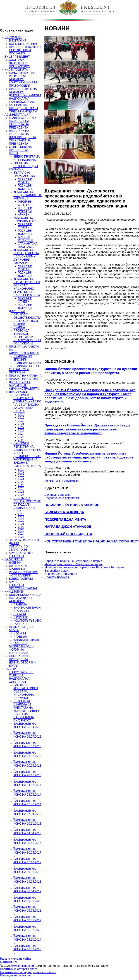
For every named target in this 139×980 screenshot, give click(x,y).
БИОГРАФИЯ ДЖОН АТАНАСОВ (27, 609)
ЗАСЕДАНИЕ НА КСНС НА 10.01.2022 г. (27, 920)
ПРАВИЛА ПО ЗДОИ (27, 363)
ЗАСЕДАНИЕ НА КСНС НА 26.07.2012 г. (27, 737)
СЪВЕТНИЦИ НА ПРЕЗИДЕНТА (20, 149)
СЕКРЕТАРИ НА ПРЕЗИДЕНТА (20, 142)
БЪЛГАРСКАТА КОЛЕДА (25, 595)
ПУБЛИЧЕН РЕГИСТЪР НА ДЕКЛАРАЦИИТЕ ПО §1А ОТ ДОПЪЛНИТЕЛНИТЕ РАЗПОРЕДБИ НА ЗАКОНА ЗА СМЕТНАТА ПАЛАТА (27, 455)
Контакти (6, 962)
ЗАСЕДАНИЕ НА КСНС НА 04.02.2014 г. (27, 785)
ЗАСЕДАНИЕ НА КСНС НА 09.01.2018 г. (27, 872)
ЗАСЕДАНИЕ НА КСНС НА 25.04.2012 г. (27, 727)
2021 (21, 424)
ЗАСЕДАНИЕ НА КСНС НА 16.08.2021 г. (27, 911)
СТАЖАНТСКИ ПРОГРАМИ (19, 371)
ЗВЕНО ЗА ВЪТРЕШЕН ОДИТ (26, 165)
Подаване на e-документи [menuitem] (62, 498)
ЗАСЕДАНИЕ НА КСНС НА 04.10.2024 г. (27, 940)
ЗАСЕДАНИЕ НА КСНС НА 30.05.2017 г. (27, 853)
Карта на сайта (21, 959)
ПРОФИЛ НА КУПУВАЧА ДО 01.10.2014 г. (25, 381)
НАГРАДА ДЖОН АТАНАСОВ (20, 600)
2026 (21, 440)
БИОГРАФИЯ (18, 41)
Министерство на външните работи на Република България (84, 567)
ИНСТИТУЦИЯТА (16, 70)
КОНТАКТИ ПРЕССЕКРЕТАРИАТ (23, 587)
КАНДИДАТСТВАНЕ (27, 640)
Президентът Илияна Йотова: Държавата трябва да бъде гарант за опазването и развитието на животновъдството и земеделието (87, 429)
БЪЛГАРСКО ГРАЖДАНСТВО (24, 174)
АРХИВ (14, 582)
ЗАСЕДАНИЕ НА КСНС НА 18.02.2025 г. (27, 949)
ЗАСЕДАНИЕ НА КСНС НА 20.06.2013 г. (27, 766)
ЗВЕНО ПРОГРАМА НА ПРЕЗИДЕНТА (27, 158)
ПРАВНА (19, 327)
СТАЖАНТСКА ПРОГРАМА (28, 245)
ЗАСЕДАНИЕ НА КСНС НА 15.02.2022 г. (27, 930)
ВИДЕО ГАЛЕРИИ (21, 579)
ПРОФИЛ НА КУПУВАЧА (25, 376)
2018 (21, 414)
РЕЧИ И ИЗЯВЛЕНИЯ (24, 572)
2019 (21, 418)
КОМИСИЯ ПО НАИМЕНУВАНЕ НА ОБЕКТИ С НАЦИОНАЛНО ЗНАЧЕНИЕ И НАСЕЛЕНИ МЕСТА (27, 287)
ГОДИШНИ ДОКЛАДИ (25, 187)
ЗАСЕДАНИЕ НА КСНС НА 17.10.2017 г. (27, 862)
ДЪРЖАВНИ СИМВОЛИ (25, 95)
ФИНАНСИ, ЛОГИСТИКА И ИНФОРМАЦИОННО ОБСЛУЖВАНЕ (27, 339)
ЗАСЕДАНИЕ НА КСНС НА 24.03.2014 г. (27, 795)
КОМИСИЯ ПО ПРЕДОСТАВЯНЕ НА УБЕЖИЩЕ (28, 195)
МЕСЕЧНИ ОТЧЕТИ (25, 181)
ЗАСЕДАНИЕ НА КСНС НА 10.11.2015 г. (27, 824)
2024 (21, 434)
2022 (21, 427)
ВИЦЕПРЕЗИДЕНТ (17, 57)
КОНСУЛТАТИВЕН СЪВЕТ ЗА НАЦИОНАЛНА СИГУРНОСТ (21, 677)
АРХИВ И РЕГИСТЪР (26, 239)
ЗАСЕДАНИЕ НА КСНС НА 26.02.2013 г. (27, 756)
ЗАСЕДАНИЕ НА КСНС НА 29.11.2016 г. (27, 843)
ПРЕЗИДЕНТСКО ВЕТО (25, 47)
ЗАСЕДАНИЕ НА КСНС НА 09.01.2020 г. (27, 901)
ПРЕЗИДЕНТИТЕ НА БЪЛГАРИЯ (23, 90)
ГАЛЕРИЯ (20, 624)
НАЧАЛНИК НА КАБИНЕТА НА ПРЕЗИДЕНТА (19, 124)
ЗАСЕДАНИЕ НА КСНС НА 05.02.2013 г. (27, 746)
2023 (21, 430)
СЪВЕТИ (10, 669)
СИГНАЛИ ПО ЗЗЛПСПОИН (18, 548)
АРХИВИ (24, 215)
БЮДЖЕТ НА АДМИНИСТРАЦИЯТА (24, 387)
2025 (21, 437)
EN (15, 962)
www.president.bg (22, 966)
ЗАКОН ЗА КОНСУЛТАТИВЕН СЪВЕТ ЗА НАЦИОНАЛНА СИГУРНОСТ (26, 691)
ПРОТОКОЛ (21, 331)
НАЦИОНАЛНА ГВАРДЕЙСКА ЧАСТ (22, 100)
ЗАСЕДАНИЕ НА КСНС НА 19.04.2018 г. (27, 882)
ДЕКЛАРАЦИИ (19, 392)
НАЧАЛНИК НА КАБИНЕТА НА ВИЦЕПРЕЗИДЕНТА (22, 134)
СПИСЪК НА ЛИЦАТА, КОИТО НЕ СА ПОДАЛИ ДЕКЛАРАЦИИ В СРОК (27, 505)
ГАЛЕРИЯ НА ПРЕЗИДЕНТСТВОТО (23, 107)
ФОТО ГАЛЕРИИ (20, 575)
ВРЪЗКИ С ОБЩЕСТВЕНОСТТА (27, 316)
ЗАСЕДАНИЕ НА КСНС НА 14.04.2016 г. (27, 833)
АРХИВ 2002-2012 (21, 553)
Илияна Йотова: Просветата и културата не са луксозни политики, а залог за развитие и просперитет (91, 371)
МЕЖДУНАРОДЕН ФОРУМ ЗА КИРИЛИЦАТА (21, 650)
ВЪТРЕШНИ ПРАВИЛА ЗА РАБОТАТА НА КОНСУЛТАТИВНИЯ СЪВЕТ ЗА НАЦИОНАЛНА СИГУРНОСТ (27, 711)
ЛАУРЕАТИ (21, 617)
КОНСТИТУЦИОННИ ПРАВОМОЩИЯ (23, 84)
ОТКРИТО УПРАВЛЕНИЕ (61, 481)
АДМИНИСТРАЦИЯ (18, 115)
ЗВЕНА (14, 153)
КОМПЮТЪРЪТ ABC (27, 621)
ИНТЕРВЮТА (18, 566)
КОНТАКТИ (16, 556)
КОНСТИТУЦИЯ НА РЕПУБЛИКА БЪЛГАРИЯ (22, 76)
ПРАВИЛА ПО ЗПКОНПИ (23, 358)
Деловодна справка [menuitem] (57, 495)
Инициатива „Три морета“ (61, 574)
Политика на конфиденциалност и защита (28, 972)
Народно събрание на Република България (73, 561)
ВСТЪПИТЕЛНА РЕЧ (23, 44)
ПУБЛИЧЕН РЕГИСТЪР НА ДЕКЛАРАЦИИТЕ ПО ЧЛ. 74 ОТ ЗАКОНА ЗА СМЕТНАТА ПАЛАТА (27, 403)
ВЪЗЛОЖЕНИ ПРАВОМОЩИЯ (20, 65)
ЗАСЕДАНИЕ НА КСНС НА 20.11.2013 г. (27, 775)
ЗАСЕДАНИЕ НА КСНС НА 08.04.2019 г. (27, 891)
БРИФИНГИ (17, 569)
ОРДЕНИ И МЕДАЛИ (23, 111)
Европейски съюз (56, 571)
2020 (21, 421)
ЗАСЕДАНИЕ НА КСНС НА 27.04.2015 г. (27, 814)
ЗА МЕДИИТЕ (14, 559)
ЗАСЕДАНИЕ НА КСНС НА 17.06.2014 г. (27, 804)
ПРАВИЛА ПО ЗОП (26, 366)
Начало (5, 959)
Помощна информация (15, 975)
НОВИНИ (15, 563)
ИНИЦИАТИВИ (14, 592)
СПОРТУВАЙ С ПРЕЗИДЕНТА (19, 658)
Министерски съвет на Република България (73, 564)
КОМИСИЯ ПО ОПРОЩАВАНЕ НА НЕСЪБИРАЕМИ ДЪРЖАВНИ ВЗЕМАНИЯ (26, 256)
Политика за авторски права (19, 969)
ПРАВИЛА (20, 604)
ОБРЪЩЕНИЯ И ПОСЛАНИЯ (20, 52)
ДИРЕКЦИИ (17, 311)
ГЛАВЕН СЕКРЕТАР (22, 118)
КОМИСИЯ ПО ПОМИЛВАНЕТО (25, 219)
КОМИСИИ (16, 169)
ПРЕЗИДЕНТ (13, 37)
